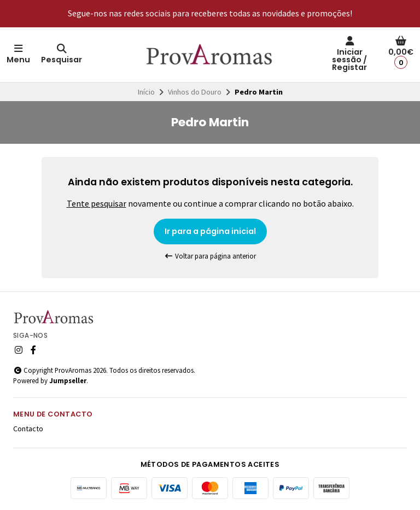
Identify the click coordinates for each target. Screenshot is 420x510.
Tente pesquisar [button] (97, 203)
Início (146, 92)
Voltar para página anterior (210, 256)
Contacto (28, 429)
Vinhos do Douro (195, 92)
